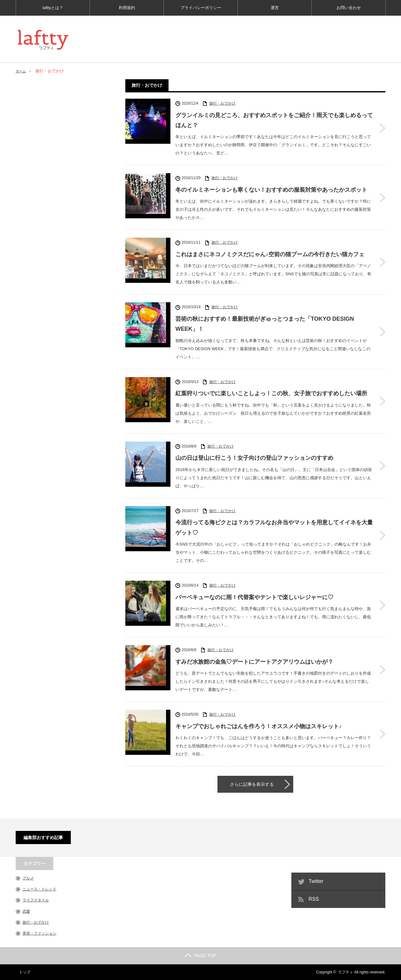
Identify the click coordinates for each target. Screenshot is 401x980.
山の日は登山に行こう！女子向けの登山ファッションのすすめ (254, 458)
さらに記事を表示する (252, 784)
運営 (275, 8)
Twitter (316, 881)
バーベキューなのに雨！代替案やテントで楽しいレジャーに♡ (254, 597)
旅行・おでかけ (222, 103)
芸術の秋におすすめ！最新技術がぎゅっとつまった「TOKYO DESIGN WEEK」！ (265, 324)
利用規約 (127, 8)
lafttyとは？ (53, 8)
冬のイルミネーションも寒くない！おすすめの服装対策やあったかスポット (271, 190)
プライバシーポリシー (201, 8)
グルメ (28, 878)
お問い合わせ (349, 8)
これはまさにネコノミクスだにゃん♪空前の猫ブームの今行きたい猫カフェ (270, 254)
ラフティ (346, 972)
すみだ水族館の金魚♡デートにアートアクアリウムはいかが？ (254, 662)
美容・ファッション (39, 933)
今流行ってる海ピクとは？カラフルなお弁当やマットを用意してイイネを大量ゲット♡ (274, 527)
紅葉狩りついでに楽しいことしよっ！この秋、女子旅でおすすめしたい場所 (271, 393)
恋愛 (26, 911)
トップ (21, 972)
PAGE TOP (200, 956)
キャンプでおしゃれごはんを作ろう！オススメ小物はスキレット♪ (259, 726)
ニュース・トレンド (39, 889)
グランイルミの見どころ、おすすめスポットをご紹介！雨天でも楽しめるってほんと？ (274, 120)
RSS (314, 899)
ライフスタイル (36, 900)
